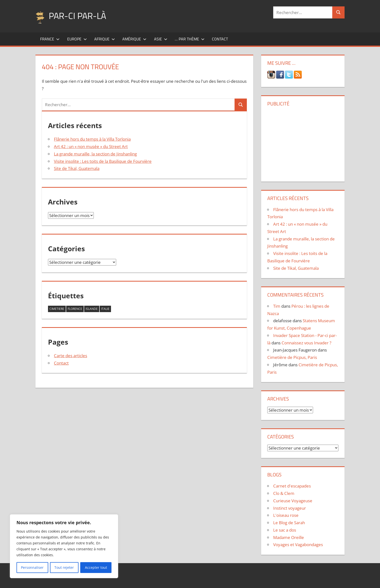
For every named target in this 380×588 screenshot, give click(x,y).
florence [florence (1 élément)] (75, 309)
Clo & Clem (284, 493)
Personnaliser (32, 567)
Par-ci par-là (77, 16)
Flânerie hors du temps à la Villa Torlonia (92, 139)
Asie (161, 39)
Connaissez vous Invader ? (306, 343)
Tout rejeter (64, 567)
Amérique (134, 39)
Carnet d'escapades (292, 486)
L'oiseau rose (286, 515)
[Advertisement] (303, 142)
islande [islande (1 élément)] (92, 309)
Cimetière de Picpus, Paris (292, 357)
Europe (77, 39)
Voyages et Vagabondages (298, 545)
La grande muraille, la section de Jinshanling (95, 154)
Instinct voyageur (290, 508)
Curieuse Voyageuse (293, 501)
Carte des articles (71, 356)
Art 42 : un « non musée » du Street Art (91, 146)
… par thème (190, 39)
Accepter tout (96, 567)
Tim (277, 306)
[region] (64, 546)
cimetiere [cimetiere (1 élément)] (57, 309)
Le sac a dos (285, 530)
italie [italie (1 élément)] (105, 309)
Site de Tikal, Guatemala (77, 168)
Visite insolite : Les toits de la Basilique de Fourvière (103, 161)
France (50, 39)
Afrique (105, 39)
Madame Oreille (289, 537)
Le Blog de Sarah (289, 523)
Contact (220, 39)
